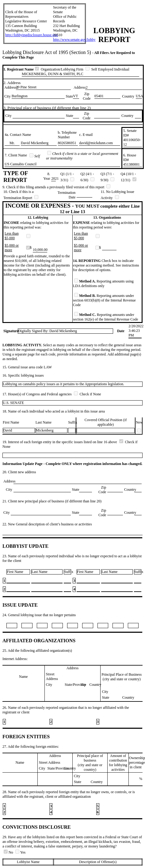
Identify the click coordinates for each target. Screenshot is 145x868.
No (9, 852)
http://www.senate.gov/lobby (74, 40)
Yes (20, 852)
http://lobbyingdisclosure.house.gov (32, 35)
